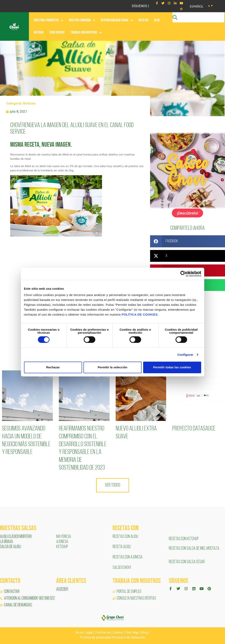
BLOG (157, 20)
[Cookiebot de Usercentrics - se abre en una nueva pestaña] (183, 274)
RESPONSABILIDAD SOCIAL (117, 20)
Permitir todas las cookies (172, 367)
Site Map (132, 632)
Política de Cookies (109, 632)
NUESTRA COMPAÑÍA (82, 20)
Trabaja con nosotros (86, 33)
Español (197, 6)
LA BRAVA (7, 541)
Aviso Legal (84, 632)
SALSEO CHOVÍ (122, 567)
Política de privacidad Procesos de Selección (112, 637)
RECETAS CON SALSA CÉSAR (187, 562)
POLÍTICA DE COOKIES (140, 314)
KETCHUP (62, 547)
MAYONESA (64, 536)
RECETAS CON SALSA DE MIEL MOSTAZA (194, 548)
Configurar (185, 355)
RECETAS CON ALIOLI (126, 536)
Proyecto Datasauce (194, 428)
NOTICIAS (39, 32)
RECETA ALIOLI (122, 547)
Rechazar (53, 367)
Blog (144, 632)
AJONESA (62, 541)
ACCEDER (62, 589)
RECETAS (144, 20)
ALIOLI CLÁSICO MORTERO (16, 536)
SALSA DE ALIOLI (10, 547)
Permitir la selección (113, 367)
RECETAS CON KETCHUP (184, 539)
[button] (188, 241)
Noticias (29, 103)
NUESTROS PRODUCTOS (48, 20)
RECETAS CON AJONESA (128, 557)
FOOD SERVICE (57, 32)
